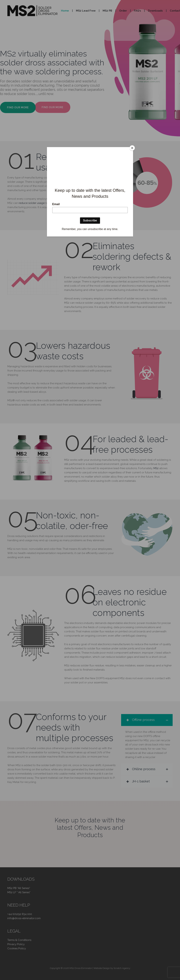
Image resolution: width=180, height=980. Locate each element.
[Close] (132, 148)
